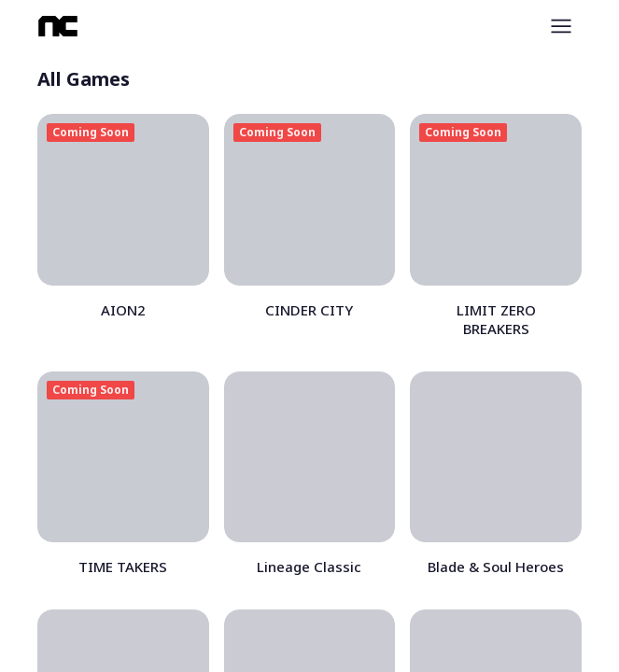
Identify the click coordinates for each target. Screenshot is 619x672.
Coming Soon (91, 132)
